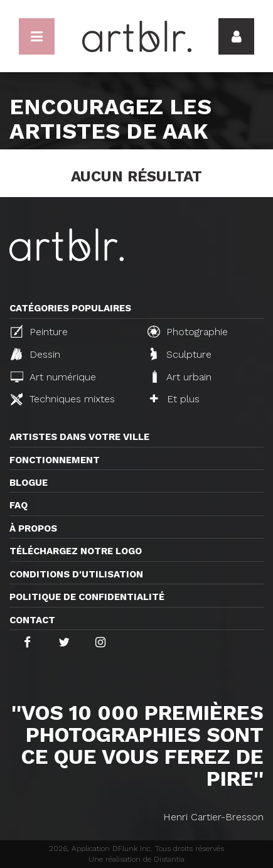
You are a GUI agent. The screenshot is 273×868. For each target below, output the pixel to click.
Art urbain (181, 377)
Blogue (29, 483)
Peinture (39, 331)
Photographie (188, 331)
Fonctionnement (55, 460)
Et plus (175, 399)
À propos (33, 528)
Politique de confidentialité (87, 597)
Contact (32, 620)
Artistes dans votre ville (79, 437)
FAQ (19, 505)
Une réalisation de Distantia (136, 859)
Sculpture (181, 354)
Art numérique (53, 377)
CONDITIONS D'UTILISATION (76, 574)
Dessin (35, 354)
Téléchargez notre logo (76, 551)
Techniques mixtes (63, 399)
